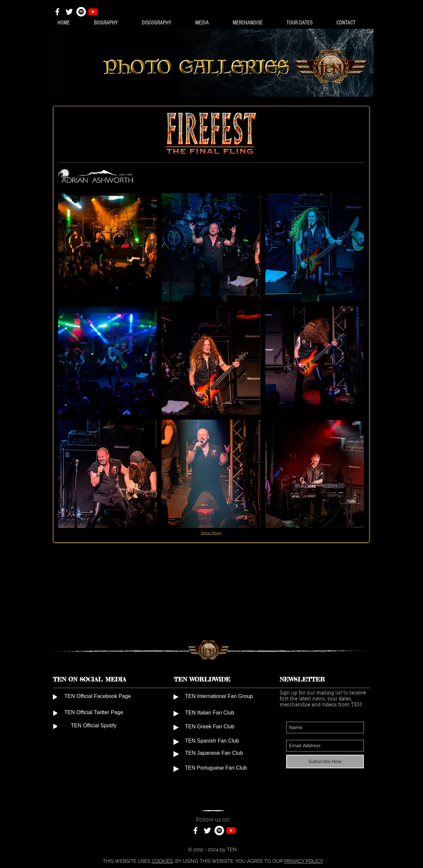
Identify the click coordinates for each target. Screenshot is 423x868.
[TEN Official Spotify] (94, 726)
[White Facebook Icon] (57, 12)
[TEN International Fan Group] (219, 697)
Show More (211, 533)
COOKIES (162, 861)
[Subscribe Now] (325, 762)
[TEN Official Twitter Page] (94, 713)
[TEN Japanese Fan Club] (214, 754)
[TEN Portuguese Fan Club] (216, 769)
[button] (107, 247)
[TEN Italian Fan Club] (210, 713)
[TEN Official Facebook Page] (98, 697)
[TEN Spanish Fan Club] (212, 742)
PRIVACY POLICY (304, 861)
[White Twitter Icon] (69, 12)
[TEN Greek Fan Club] (210, 727)
